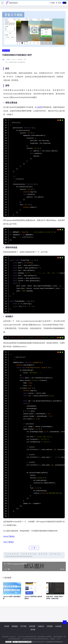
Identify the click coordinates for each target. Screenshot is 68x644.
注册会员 (41, 626)
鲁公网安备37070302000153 (54, 642)
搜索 (52, 3)
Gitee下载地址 (9, 542)
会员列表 (58, 626)
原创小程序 (6, 51)
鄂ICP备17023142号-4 (38, 642)
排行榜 (7, 626)
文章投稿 (50, 626)
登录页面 (32, 626)
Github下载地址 (9, 536)
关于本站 (23, 626)
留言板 (33, 630)
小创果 (8, 59)
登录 (59, 3)
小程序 (39, 107)
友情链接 (15, 626)
